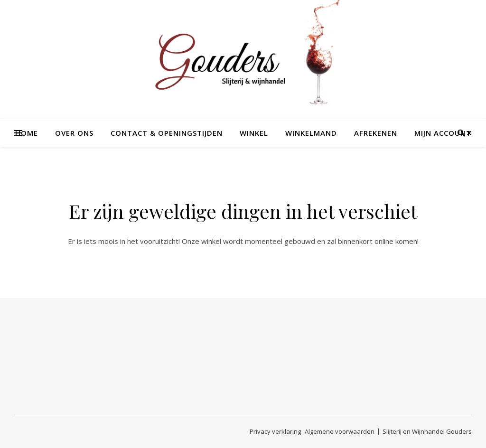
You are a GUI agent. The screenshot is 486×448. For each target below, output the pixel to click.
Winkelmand (311, 133)
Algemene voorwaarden (340, 431)
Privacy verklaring (275, 431)
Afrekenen (376, 133)
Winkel (254, 133)
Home (27, 133)
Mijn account (443, 133)
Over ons (74, 133)
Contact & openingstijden (167, 133)
